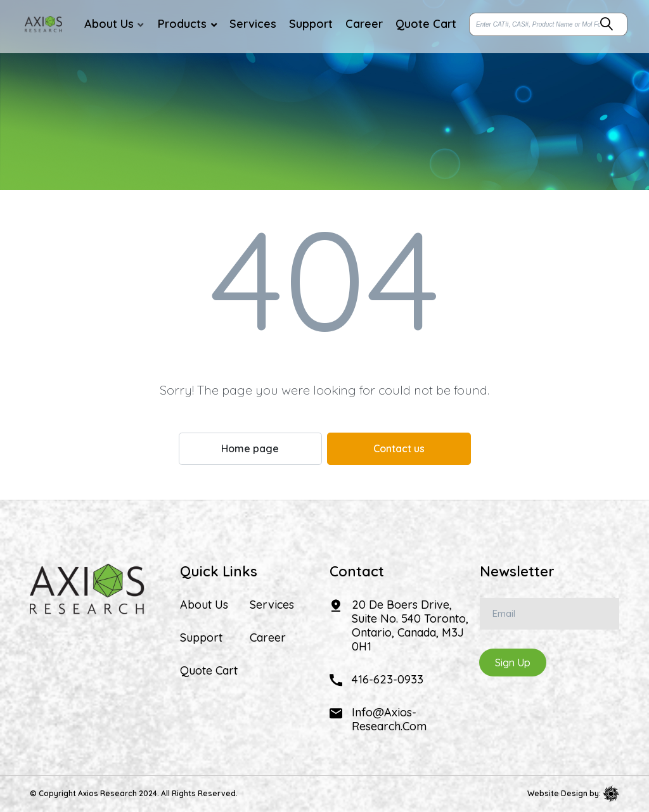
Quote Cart (209, 671)
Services (272, 605)
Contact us (399, 448)
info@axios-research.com (389, 719)
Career (268, 638)
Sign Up (513, 663)
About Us (204, 605)
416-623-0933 (388, 679)
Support (201, 638)
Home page (250, 448)
